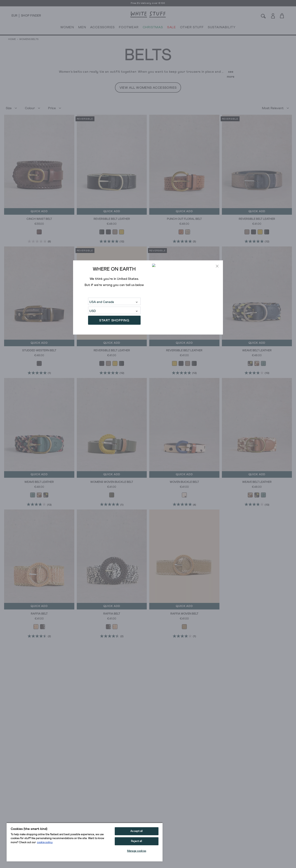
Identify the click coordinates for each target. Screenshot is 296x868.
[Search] (263, 16)
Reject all (137, 841)
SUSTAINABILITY (222, 28)
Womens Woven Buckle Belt (112, 482)
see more (231, 74)
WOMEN (67, 28)
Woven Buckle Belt (184, 482)
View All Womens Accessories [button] (148, 88)
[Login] (273, 15)
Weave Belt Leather (257, 351)
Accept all (137, 831)
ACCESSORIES (102, 28)
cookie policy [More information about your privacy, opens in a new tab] (45, 842)
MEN (82, 28)
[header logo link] (148, 14)
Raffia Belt (39, 614)
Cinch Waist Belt (39, 219)
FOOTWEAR (129, 28)
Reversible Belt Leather (112, 219)
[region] (85, 842)
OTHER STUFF (192, 28)
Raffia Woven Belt (184, 614)
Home (12, 39)
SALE (172, 28)
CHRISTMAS (153, 28)
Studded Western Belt (39, 351)
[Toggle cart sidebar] (282, 16)
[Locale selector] (14, 16)
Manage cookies (137, 851)
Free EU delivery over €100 (148, 3)
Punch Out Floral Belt (184, 219)
